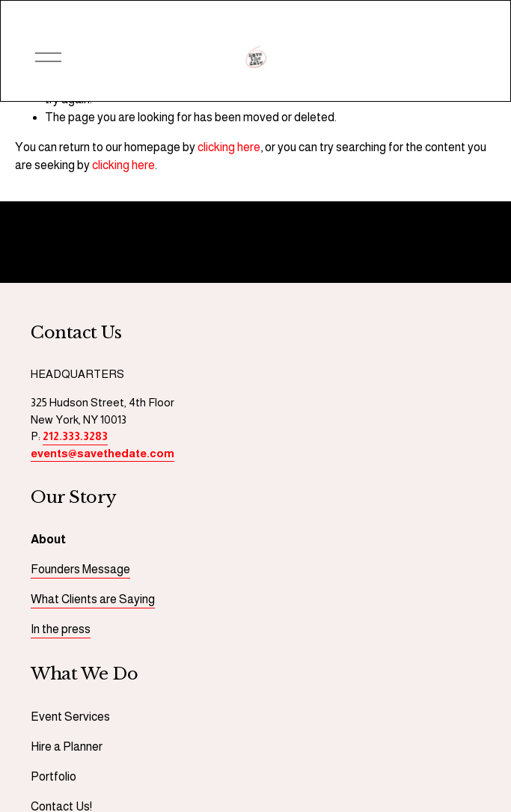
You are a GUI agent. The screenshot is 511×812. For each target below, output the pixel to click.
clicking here (229, 147)
